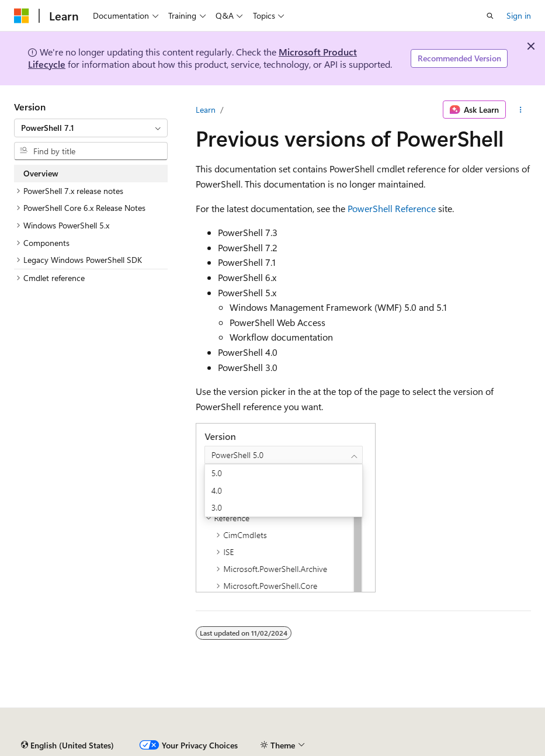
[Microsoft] (22, 16)
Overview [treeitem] (41, 173)
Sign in (519, 15)
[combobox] (91, 128)
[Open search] (490, 16)
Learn (206, 110)
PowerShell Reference (392, 208)
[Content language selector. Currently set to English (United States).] (67, 745)
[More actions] (521, 110)
